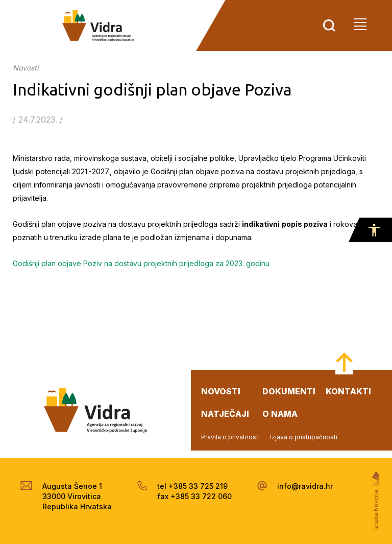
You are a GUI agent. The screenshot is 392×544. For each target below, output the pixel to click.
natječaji (225, 414)
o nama (280, 414)
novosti (221, 391)
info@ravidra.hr (305, 486)
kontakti (348, 391)
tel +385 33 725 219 (192, 486)
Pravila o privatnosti (230, 437)
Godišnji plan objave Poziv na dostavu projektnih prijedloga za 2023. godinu (141, 263)
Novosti (26, 68)
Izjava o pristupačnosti (304, 437)
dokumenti (289, 391)
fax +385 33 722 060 (194, 496)
